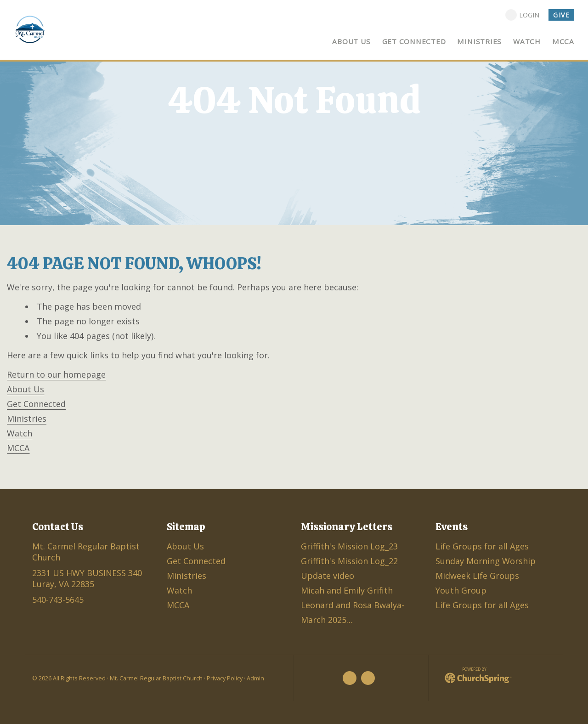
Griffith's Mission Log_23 (349, 546)
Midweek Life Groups (477, 576)
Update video (328, 576)
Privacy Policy (225, 678)
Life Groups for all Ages (482, 546)
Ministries (27, 419)
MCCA (18, 448)
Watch (20, 433)
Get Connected (36, 404)
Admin (255, 678)
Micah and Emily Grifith (347, 590)
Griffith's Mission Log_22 (349, 561)
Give (561, 15)
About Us (25, 389)
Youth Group (461, 590)
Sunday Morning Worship (486, 561)
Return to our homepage (56, 374)
